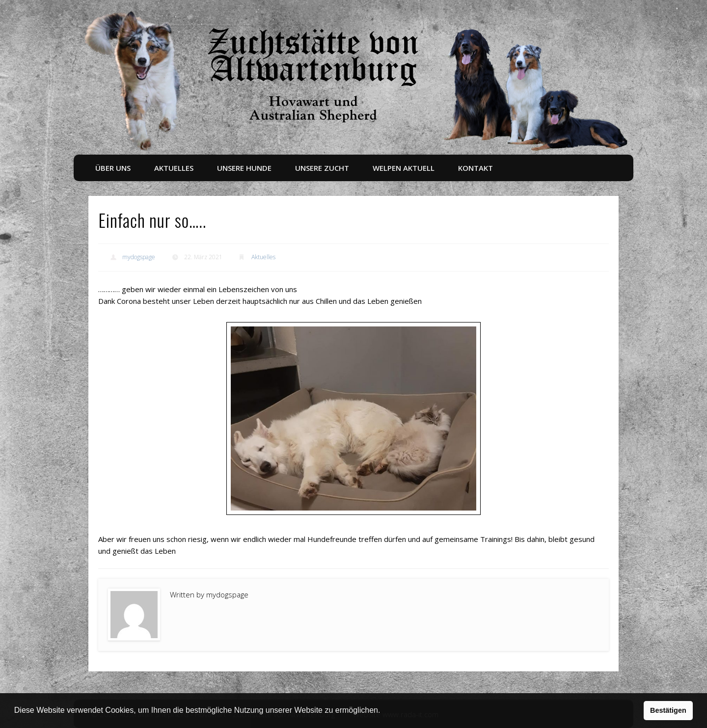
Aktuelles (174, 168)
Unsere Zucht (322, 168)
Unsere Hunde (244, 168)
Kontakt (476, 168)
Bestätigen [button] (668, 710)
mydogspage (139, 257)
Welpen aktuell (404, 168)
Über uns (113, 168)
